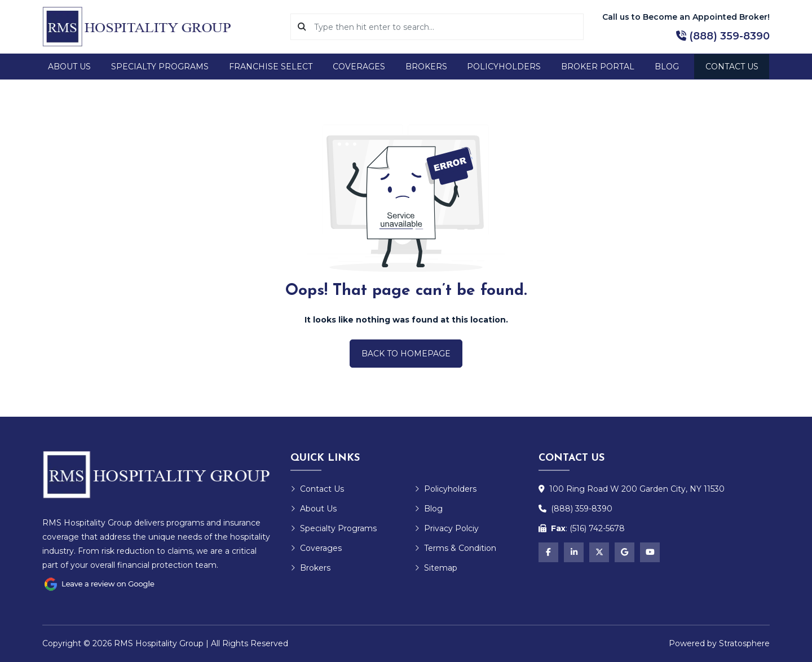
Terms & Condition (455, 548)
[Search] (444, 27)
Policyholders (504, 67)
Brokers (426, 67)
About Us (69, 67)
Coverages (359, 67)
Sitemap (436, 568)
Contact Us (732, 67)
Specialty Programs (160, 67)
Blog (667, 67)
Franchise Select (271, 67)
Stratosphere (744, 643)
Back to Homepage (406, 354)
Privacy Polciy (447, 528)
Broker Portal (598, 67)
